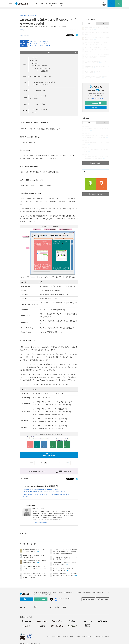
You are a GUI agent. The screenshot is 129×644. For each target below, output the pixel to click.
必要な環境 (35, 63)
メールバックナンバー (96, 99)
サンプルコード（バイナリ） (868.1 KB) (41, 46)
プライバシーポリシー (98, 636)
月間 (103, 24)
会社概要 (78, 636)
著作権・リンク (56, 636)
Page (25, 64)
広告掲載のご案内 (103, 599)
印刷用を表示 (25, 479)
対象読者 (35, 61)
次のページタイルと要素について (49, 455)
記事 (42, 4)
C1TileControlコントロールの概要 (42, 77)
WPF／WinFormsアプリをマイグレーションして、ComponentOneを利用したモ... (47, 494)
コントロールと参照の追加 (41, 71)
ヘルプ (49, 636)
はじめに (35, 58)
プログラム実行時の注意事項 (40, 66)
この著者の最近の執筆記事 (40, 522)
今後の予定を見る (96, 194)
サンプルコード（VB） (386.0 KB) (39, 43)
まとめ (34, 112)
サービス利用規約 (86, 636)
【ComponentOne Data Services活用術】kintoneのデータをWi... (42, 489)
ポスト (69, 36)
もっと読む (26, 496)
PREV (30, 463)
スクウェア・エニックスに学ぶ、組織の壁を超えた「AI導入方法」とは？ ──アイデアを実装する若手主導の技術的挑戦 (65, 552)
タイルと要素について (40, 90)
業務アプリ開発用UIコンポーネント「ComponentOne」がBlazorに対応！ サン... (46, 492)
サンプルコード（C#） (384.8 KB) (39, 41)
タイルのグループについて (41, 85)
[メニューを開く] (11, 4)
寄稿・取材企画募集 (88, 599)
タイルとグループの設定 (40, 110)
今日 (89, 24)
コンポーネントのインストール (41, 68)
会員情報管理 (65, 636)
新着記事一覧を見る (96, 163)
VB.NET (26, 35)
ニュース (36, 4)
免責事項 (72, 636)
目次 (62, 53)
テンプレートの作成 (39, 104)
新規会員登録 (95, 103)
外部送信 (107, 636)
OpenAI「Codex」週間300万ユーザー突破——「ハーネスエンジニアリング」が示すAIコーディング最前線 (34, 576)
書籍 (61, 4)
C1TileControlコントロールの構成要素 (44, 82)
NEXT (67, 463)
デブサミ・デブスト (52, 4)
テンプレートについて (40, 96)
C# (21, 35)
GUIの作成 (35, 99)
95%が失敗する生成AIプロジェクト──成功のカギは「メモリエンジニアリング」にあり (35, 568)
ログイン (96, 108)
